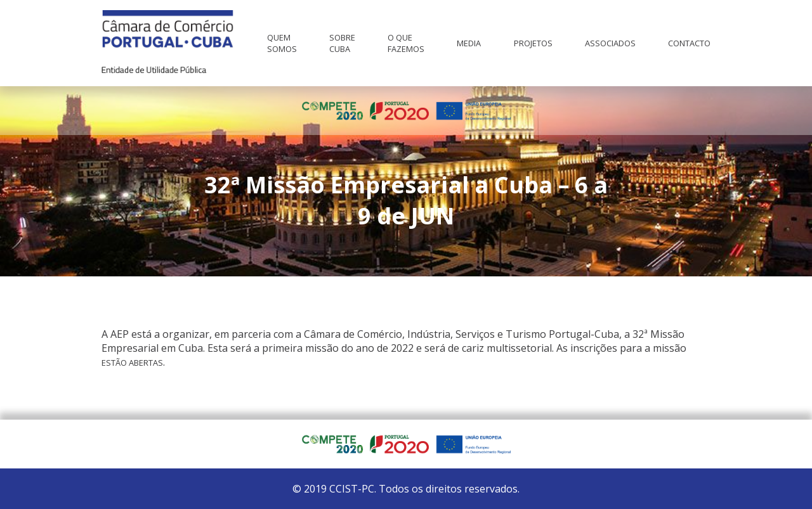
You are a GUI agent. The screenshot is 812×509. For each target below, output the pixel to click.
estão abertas (132, 363)
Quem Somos (282, 43)
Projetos (533, 43)
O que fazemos (406, 43)
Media (469, 43)
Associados (610, 43)
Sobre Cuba (342, 43)
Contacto (689, 43)
